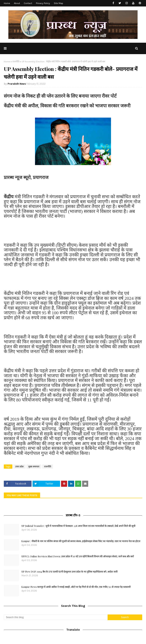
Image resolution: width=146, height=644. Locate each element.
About (17, 3)
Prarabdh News (17, 84)
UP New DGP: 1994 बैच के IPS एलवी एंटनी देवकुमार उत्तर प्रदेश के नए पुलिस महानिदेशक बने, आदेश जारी (69, 571)
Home (7, 3)
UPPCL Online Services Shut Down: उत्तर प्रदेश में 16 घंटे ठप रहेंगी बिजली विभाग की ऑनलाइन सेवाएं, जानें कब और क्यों (78, 556)
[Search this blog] (56, 617)
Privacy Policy (43, 3)
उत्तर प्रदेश (19, 467)
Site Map (58, 3)
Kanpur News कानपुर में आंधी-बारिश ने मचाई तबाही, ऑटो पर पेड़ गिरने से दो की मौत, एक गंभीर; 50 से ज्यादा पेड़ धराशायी (76, 587)
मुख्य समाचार (34, 467)
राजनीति (16, 62)
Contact (28, 3)
